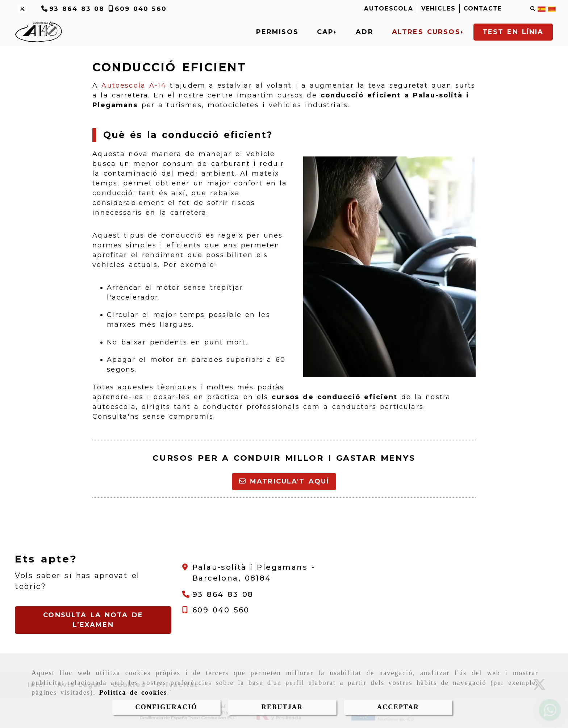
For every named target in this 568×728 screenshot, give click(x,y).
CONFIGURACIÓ (166, 707)
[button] (93, 620)
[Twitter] (22, 9)
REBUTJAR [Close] (282, 707)
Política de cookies (133, 693)
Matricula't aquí (284, 481)
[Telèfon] (73, 9)
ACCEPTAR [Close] (398, 707)
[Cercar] (533, 9)
